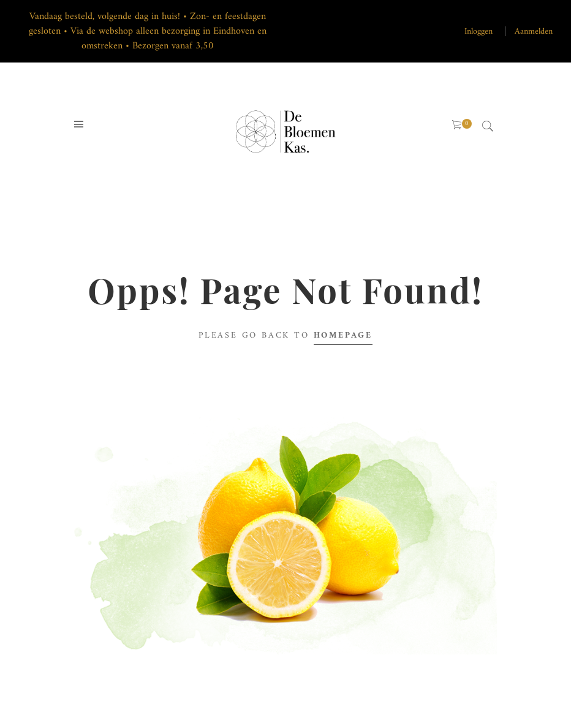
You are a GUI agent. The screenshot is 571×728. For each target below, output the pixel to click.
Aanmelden (534, 32)
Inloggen (478, 32)
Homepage (343, 336)
